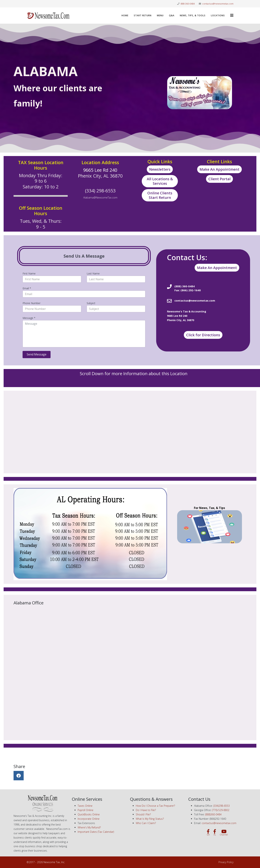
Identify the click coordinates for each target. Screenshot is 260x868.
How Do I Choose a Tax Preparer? (155, 806)
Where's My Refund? (89, 827)
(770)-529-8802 (221, 810)
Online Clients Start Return (160, 195)
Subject (91, 303)
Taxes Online (85, 806)
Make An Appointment (219, 169)
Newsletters (160, 169)
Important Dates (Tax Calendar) (96, 832)
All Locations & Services (160, 181)
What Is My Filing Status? (150, 819)
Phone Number (32, 303)
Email (27, 288)
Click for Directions (203, 335)
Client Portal (219, 179)
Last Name (93, 273)
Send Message (37, 354)
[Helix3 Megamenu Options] (232, 15)
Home (125, 15)
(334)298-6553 (221, 806)
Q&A (172, 15)
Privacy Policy (226, 862)
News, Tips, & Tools (193, 15)
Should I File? (143, 814)
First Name (29, 273)
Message (29, 318)
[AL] (215, 832)
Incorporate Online (89, 819)
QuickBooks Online (89, 814)
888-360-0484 (188, 4)
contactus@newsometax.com (218, 4)
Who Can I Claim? (146, 823)
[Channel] (224, 832)
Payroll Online (85, 810)
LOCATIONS (218, 15)
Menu (160, 15)
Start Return (143, 15)
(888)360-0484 (213, 814)
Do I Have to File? (146, 810)
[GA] (208, 832)
